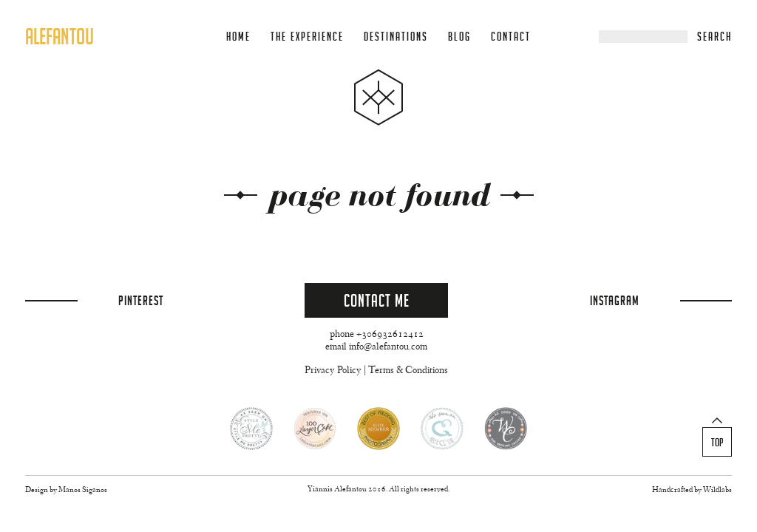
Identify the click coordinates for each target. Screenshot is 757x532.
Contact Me (377, 300)
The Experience (307, 37)
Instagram (615, 300)
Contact (511, 37)
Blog (459, 37)
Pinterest (141, 300)
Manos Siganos (83, 490)
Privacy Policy (333, 371)
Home (238, 37)
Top (717, 443)
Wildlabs (717, 490)
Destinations (396, 37)
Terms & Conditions (408, 371)
